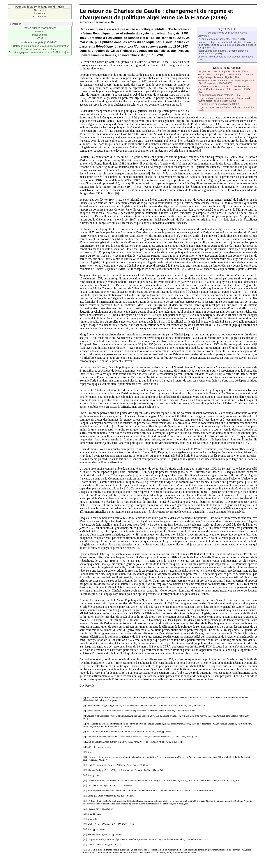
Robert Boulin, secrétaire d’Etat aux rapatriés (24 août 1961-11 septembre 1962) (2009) (226, 82)
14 (109, 315)
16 (246, 443)
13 (246, 292)
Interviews (40, 32)
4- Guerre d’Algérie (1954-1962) (40, 42)
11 (177, 236)
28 (179, 673)
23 (232, 564)
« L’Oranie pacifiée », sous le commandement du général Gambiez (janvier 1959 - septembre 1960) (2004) (224, 89)
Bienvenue (203, 36)
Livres (40, 38)
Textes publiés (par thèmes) (40, 28)
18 (127, 488)
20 (142, 525)
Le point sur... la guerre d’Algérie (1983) (218, 104)
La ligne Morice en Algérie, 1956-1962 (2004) (221, 39)
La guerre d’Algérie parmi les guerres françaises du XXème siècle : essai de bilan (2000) (224, 99)
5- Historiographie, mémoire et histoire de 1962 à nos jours (40, 52)
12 (95, 252)
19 (151, 512)
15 (196, 328)
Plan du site (40, 10)
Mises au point (40, 35)
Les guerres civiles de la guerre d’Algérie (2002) (223, 71)
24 (240, 584)
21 (154, 528)
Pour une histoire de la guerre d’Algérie (227, 33)
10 (91, 216)
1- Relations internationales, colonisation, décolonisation (40, 46)
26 (141, 607)
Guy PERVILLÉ (227, 29)
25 (169, 603)
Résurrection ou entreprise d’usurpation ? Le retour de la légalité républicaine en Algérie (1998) (226, 76)
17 (136, 475)
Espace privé (40, 16)
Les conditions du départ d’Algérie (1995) (219, 95)
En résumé (40, 13)
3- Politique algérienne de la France (40, 49)
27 (109, 620)
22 (139, 548)
